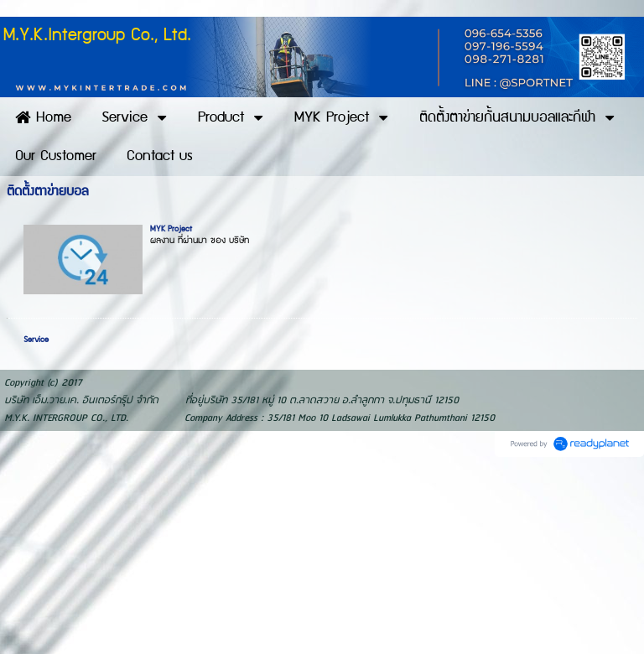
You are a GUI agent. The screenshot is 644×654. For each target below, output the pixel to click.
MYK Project (171, 229)
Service (36, 340)
